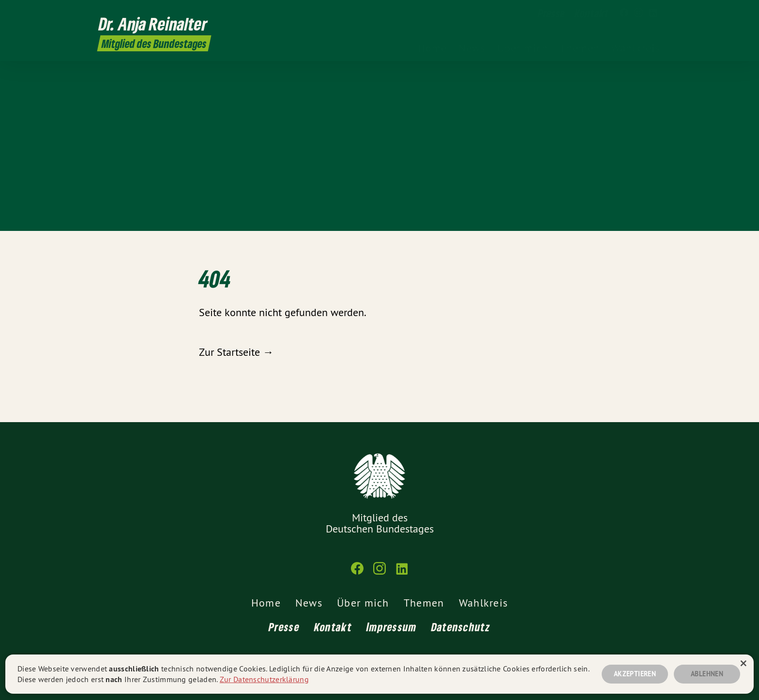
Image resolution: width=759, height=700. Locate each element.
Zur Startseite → (236, 352)
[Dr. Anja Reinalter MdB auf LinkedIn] (653, 13)
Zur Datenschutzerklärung (264, 679)
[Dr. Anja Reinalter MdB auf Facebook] (624, 13)
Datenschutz (461, 627)
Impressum (392, 627)
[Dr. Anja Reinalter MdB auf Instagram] (638, 13)
